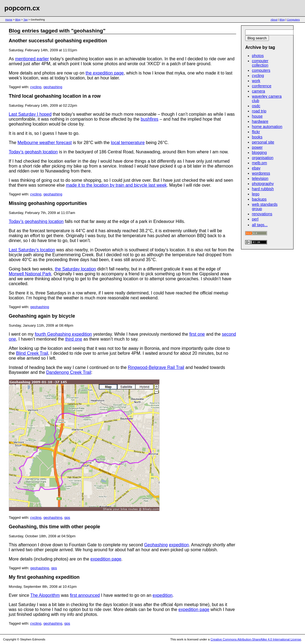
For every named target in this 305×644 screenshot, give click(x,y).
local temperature (128, 143)
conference (262, 86)
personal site (263, 142)
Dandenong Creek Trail (69, 372)
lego (256, 194)
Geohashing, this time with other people (54, 527)
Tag (26, 20)
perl (255, 219)
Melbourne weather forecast (45, 143)
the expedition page (105, 73)
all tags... (260, 225)
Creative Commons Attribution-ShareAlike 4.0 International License (256, 639)
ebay (256, 168)
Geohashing (156, 545)
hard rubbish (263, 189)
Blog (18, 20)
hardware (260, 121)
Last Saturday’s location (32, 250)
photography (263, 184)
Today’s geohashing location (36, 221)
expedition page (106, 559)
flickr (256, 132)
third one (74, 339)
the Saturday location (75, 269)
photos (258, 56)
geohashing (53, 87)
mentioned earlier (32, 59)
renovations (262, 214)
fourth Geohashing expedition (63, 334)
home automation (267, 127)
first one (197, 334)
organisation (263, 158)
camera (259, 91)
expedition (179, 545)
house (257, 116)
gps (67, 518)
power (257, 147)
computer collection (260, 63)
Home (9, 20)
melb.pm (259, 163)
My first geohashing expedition (44, 577)
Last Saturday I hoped (30, 114)
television (260, 178)
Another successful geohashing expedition (58, 41)
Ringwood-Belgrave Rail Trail (156, 367)
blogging (259, 153)
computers (261, 70)
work (256, 81)
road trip (259, 111)
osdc (256, 106)
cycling (36, 87)
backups (259, 199)
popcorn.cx (22, 8)
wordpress (261, 173)
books (257, 137)
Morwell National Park (30, 274)
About (274, 20)
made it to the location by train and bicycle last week (116, 185)
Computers (293, 20)
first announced (85, 595)
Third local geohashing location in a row (55, 96)
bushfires (150, 119)
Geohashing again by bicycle (42, 316)
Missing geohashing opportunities (48, 203)
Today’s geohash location (33, 152)
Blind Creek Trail (32, 353)
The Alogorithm (45, 595)
